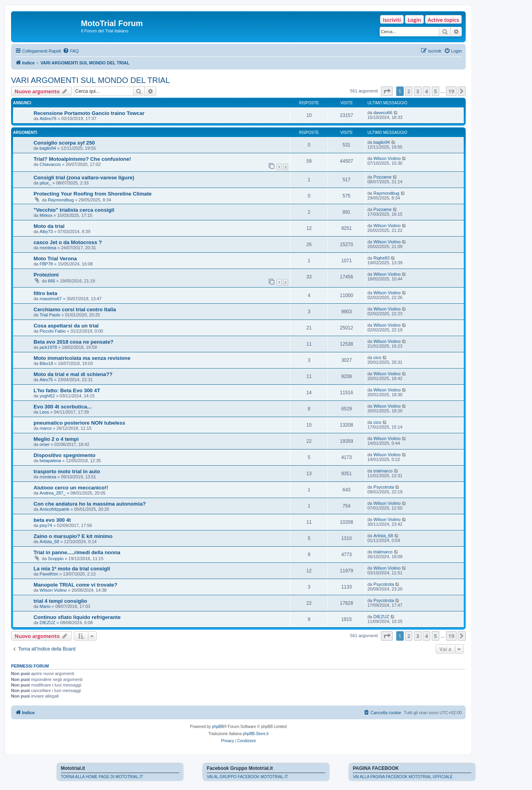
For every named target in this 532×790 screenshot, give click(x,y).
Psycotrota (384, 487)
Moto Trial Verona (55, 259)
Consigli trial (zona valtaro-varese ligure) (84, 178)
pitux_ (45, 183)
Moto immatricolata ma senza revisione (82, 358)
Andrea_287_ (52, 493)
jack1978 (48, 347)
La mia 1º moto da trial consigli (72, 569)
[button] (387, 91)
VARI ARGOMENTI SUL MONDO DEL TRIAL (90, 80)
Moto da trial (49, 226)
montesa (48, 248)
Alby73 (46, 231)
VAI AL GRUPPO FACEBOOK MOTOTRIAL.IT (247, 777)
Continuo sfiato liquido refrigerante (77, 617)
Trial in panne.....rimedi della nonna (77, 552)
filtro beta (45, 293)
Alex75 (46, 380)
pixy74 (46, 525)
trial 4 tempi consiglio (60, 601)
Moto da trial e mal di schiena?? (73, 374)
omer (44, 444)
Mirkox (46, 215)
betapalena (50, 461)
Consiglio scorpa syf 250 (64, 143)
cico (377, 357)
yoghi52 (47, 396)
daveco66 (383, 113)
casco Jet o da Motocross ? (68, 242)
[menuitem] (71, 51)
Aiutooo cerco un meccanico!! (71, 488)
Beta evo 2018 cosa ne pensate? (73, 342)
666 (51, 281)
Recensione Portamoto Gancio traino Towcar (89, 113)
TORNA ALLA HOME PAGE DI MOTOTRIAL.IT (102, 777)
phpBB (218, 727)
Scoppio (56, 559)
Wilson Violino (387, 158)
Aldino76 (48, 118)
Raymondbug (61, 200)
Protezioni (46, 275)
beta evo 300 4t (52, 520)
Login (414, 20)
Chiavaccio (50, 164)
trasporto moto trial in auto (67, 471)
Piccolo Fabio (52, 331)
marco (46, 428)
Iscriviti (392, 20)
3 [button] (418, 91)
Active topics (443, 20)
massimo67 (51, 299)
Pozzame (382, 177)
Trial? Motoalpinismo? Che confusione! (82, 159)
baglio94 (48, 148)
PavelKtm (49, 574)
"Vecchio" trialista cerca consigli (74, 210)
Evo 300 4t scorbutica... (63, 407)
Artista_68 (49, 542)
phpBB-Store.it (256, 734)
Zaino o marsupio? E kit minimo (73, 536)
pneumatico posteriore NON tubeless (79, 423)
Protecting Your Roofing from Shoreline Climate (93, 194)
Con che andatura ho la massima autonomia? (90, 504)
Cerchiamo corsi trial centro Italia (75, 309)
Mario (45, 606)
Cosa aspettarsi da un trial (66, 326)
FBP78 (46, 264)
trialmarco (383, 471)
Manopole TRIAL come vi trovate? (75, 585)
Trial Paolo (50, 315)
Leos (44, 412)
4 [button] (426, 91)
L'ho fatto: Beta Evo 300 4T (67, 390)
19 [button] (451, 91)
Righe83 (381, 258)
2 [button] (409, 91)
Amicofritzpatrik (54, 509)
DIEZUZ (47, 623)
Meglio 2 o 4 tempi (56, 439)
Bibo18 (46, 363)
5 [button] (436, 91)
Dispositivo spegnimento (65, 455)
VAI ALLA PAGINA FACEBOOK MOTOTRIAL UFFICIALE (403, 777)
